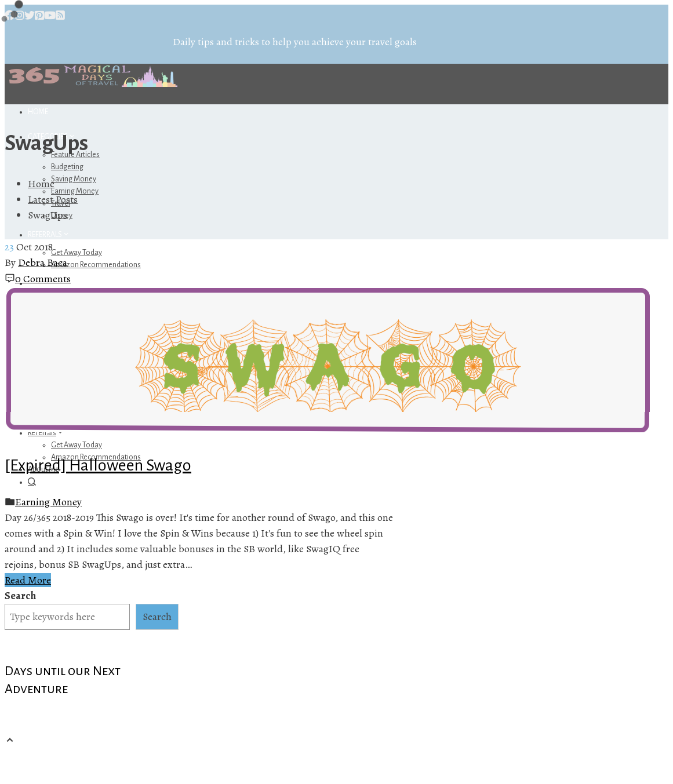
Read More (28, 580)
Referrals (49, 235)
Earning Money (48, 502)
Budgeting (67, 167)
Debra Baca (43, 262)
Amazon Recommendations (96, 265)
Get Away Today (77, 253)
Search (20, 596)
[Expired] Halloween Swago (98, 465)
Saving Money (74, 179)
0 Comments (43, 279)
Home (38, 112)
